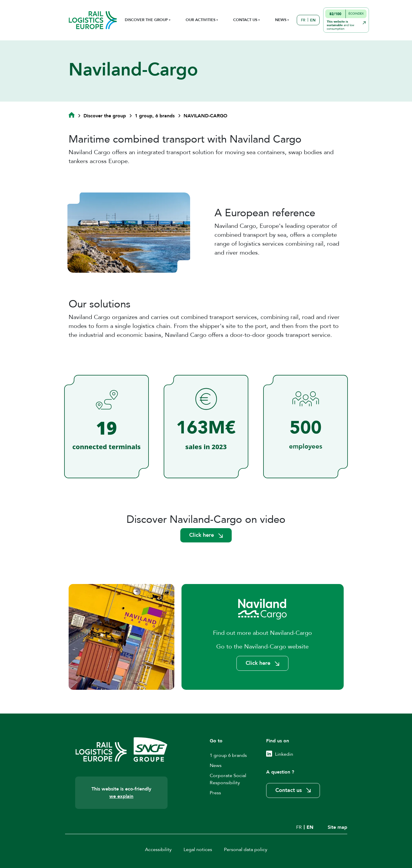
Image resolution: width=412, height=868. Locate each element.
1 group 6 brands (228, 755)
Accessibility (158, 850)
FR (303, 20)
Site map (337, 827)
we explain (121, 796)
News (216, 766)
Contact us (289, 790)
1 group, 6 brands (155, 116)
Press (215, 793)
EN (313, 20)
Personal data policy (246, 850)
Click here (202, 535)
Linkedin (284, 754)
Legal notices (198, 850)
